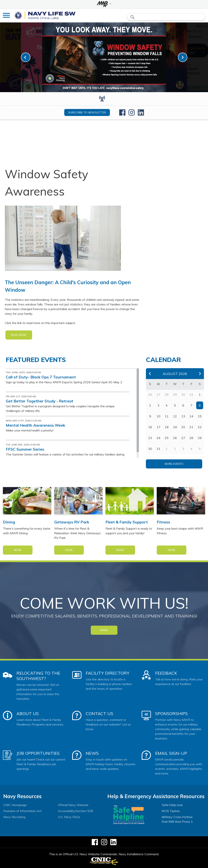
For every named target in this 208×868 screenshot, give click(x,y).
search (132, 17)
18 (167, 427)
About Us (28, 714)
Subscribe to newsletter (87, 112)
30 (150, 449)
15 (200, 416)
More (18, 550)
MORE (104, 630)
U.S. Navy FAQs (69, 817)
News (92, 753)
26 (175, 438)
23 (150, 438)
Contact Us (99, 714)
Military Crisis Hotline (177, 817)
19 (175, 427)
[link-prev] (26, 57)
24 (158, 438)
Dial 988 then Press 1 (177, 822)
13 (183, 416)
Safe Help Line (172, 805)
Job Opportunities (38, 753)
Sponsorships (171, 714)
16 (150, 427)
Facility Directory (108, 673)
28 (191, 438)
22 (200, 427)
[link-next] (183, 57)
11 (167, 416)
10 (158, 416)
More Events (174, 464)
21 (191, 427)
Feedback (166, 673)
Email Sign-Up (171, 753)
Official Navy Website (73, 805)
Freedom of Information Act (22, 811)
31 (158, 449)
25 (167, 438)
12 (175, 416)
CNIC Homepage (15, 805)
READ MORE (19, 335)
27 (183, 438)
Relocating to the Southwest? (38, 676)
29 (200, 438)
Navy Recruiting (14, 817)
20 (183, 427)
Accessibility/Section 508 (75, 811)
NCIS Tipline (171, 811)
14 (191, 416)
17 (158, 427)
